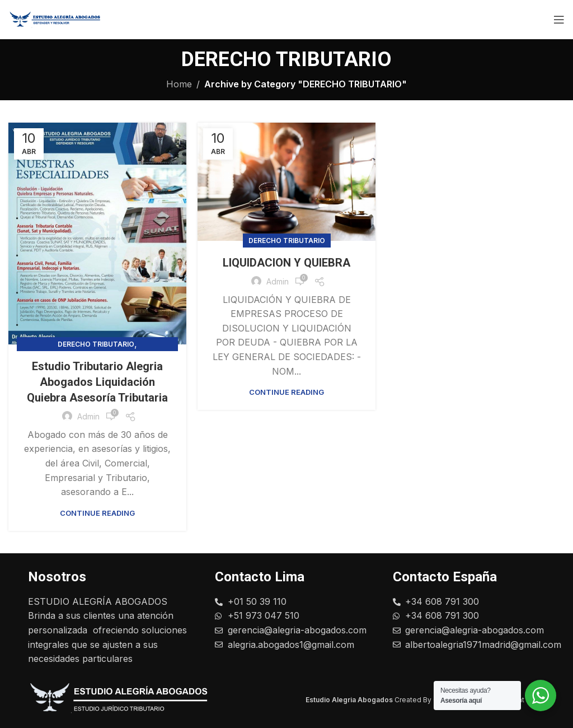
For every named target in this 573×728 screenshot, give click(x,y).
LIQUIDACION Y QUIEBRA (286, 263)
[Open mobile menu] (559, 20)
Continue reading (97, 513)
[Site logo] (58, 18)
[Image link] (126, 699)
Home (179, 84)
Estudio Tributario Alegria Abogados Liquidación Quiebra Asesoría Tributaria (97, 382)
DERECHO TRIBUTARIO (96, 344)
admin (88, 416)
